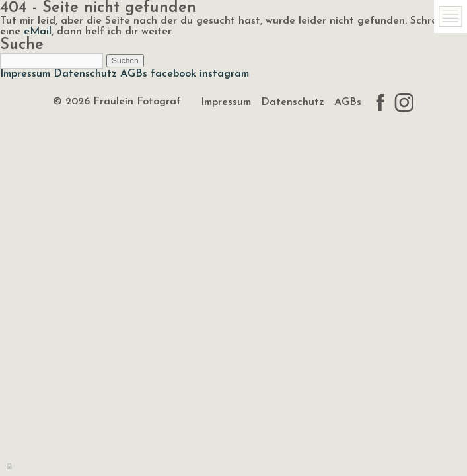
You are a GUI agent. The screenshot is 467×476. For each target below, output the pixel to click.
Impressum (25, 74)
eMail (38, 32)
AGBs (134, 74)
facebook (173, 74)
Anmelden (10, 465)
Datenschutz (85, 74)
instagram (224, 74)
